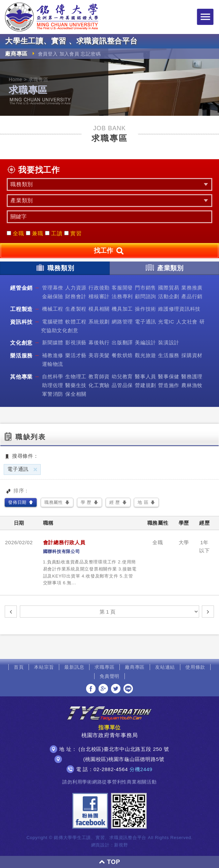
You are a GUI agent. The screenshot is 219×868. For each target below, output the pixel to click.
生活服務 (169, 355)
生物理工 (76, 376)
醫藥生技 (76, 385)
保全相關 (76, 394)
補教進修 (53, 355)
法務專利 (122, 296)
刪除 (35, 470)
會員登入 (48, 54)
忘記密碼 (91, 54)
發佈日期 (17, 502)
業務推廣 (192, 288)
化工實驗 (99, 385)
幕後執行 (99, 342)
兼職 (35, 233)
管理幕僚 (53, 288)
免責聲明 (109, 676)
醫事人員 (145, 376)
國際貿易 (169, 288)
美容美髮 (99, 355)
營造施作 (169, 385)
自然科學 (53, 376)
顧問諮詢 (145, 296)
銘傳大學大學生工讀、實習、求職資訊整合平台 (52, 17)
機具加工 (122, 309)
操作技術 (145, 309)
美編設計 (145, 342)
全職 (15, 233)
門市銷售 (145, 288)
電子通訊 (145, 322)
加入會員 (69, 54)
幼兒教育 (122, 376)
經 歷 (115, 502)
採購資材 (192, 355)
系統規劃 (99, 322)
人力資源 (76, 288)
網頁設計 (100, 845)
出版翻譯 (122, 342)
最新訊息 (74, 667)
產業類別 (164, 268)
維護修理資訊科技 (179, 309)
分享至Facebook (91, 689)
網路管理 (122, 322)
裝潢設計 (169, 342)
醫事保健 (169, 376)
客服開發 (122, 288)
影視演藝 (76, 342)
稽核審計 (99, 296)
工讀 (54, 233)
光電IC (166, 322)
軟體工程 (76, 322)
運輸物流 (53, 364)
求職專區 (104, 667)
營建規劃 (145, 385)
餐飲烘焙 (122, 355)
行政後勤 (99, 288)
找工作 (109, 251)
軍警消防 (53, 394)
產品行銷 (192, 296)
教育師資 (99, 376)
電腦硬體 (53, 322)
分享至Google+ (103, 689)
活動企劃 (169, 296)
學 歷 (86, 502)
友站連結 (165, 667)
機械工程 (53, 309)
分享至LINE (128, 689)
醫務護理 (192, 376)
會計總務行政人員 (64, 542)
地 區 (143, 502)
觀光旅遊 (145, 355)
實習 (73, 233)
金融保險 (53, 296)
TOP (109, 862)
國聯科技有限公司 (62, 551)
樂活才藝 (76, 355)
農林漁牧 (192, 385)
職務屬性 (54, 502)
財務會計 (76, 296)
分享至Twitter (116, 689)
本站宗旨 (44, 667)
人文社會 (187, 322)
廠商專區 (135, 667)
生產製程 (76, 309)
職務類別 (55, 268)
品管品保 (122, 385)
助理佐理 (53, 385)
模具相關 (99, 309)
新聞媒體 (53, 342)
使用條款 (195, 667)
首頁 (19, 667)
